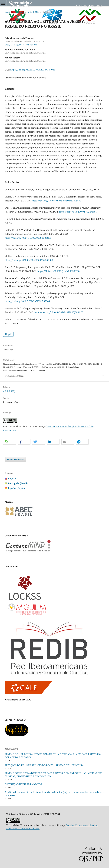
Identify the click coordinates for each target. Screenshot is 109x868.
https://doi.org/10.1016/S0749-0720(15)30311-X (58, 312)
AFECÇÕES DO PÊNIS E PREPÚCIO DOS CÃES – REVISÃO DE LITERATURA (44, 765)
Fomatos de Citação (15, 376)
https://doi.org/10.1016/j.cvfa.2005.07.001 (59, 271)
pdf (9, 334)
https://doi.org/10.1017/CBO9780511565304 (27, 301)
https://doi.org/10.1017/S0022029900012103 (28, 238)
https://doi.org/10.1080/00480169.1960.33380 (29, 260)
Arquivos (19, 12)
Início (8, 12)
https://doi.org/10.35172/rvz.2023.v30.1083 (33, 70)
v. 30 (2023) (33, 12)
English (12, 479)
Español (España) (17, 488)
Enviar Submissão (16, 459)
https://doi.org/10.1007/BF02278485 (78, 212)
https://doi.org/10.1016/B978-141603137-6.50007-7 (58, 201)
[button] (10, 442)
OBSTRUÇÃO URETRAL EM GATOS (23, 784)
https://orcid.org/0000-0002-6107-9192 (21, 45)
